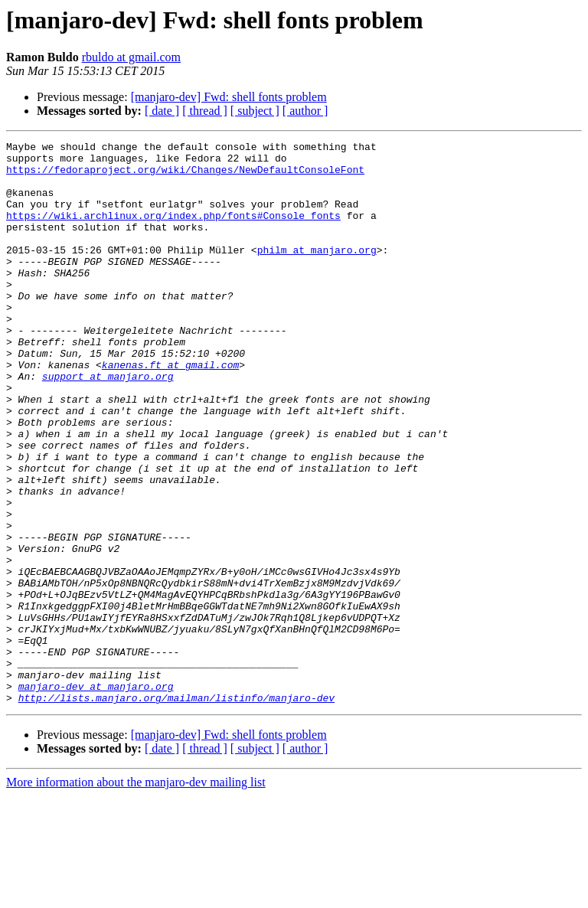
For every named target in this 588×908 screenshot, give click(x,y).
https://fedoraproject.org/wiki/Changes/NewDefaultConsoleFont (185, 176)
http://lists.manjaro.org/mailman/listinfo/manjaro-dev (176, 810)
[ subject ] (255, 111)
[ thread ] (205, 111)
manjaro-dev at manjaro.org (96, 796)
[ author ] (305, 111)
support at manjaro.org (108, 424)
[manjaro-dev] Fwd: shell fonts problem (229, 97)
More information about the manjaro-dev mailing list (136, 895)
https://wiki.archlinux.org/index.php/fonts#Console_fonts (173, 231)
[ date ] (162, 111)
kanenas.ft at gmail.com (170, 410)
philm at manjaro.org (317, 273)
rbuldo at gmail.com (131, 57)
